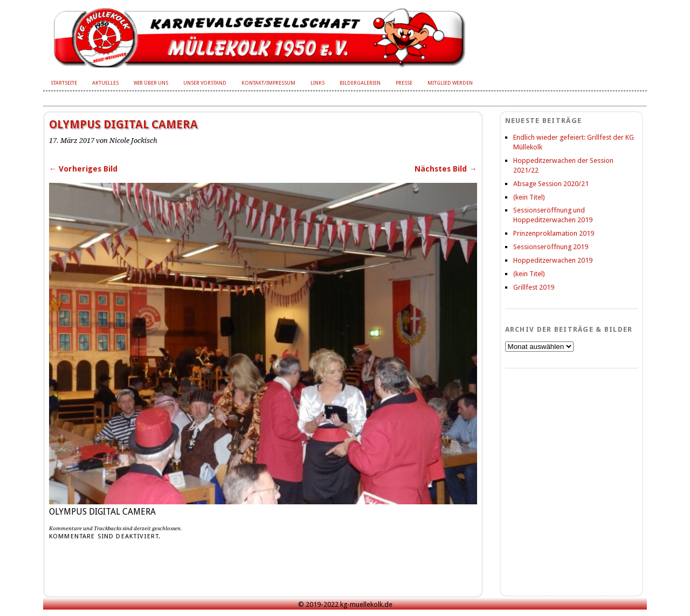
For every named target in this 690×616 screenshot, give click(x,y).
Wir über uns (151, 83)
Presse (404, 83)
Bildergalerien (360, 83)
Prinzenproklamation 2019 (554, 233)
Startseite (64, 83)
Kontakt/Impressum (268, 83)
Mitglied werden (450, 83)
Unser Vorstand (205, 83)
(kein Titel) (529, 197)
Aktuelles (105, 83)
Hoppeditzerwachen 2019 (553, 260)
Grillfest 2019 (534, 287)
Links (318, 83)
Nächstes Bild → (446, 169)
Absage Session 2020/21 (551, 184)
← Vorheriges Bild (83, 169)
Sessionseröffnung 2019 (551, 247)
